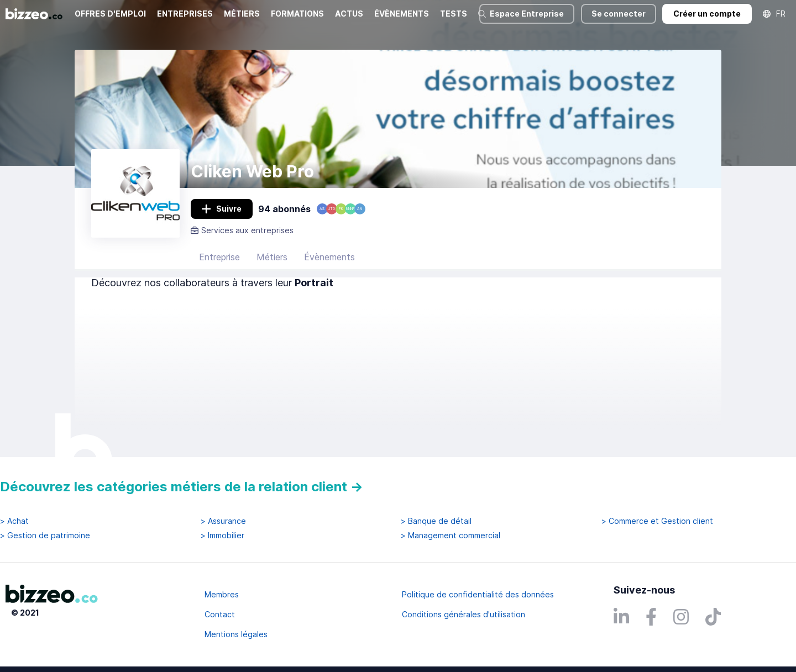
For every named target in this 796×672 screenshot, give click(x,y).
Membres (222, 594)
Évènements (329, 257)
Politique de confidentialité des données (478, 594)
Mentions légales (236, 634)
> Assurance (223, 521)
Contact (220, 614)
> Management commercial (451, 535)
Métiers (272, 257)
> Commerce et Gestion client (657, 521)
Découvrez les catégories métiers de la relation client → (182, 487)
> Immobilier (222, 535)
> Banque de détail (436, 521)
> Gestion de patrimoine (45, 535)
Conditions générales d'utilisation (464, 614)
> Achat (14, 521)
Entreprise (219, 257)
